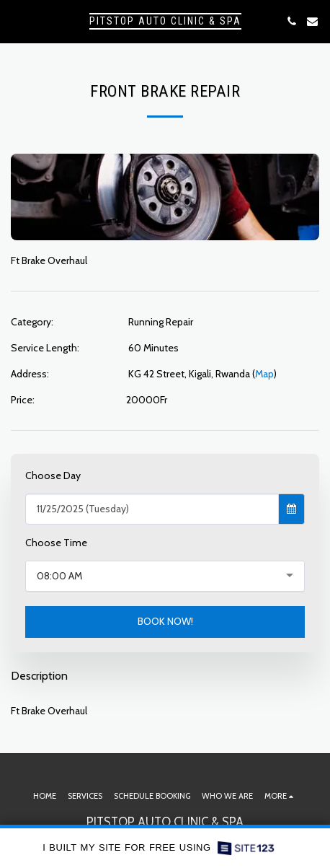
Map (264, 374)
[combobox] (165, 576)
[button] (16, 21)
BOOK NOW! (165, 621)
